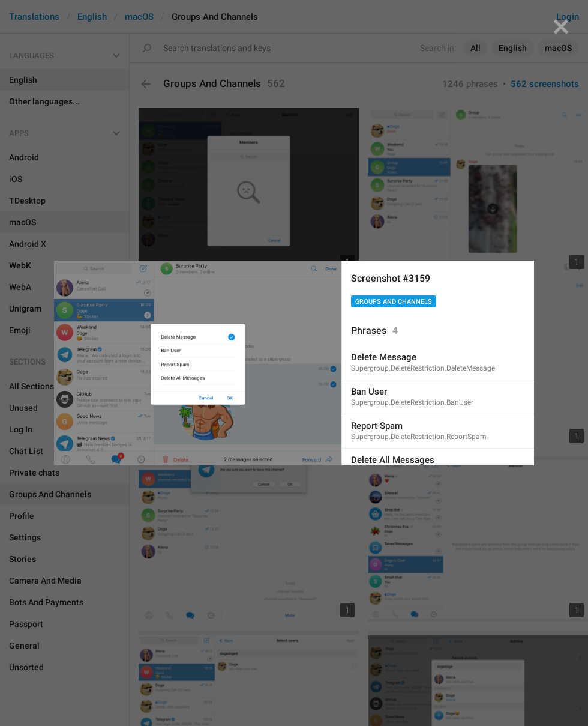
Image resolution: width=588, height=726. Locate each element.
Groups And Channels (394, 302)
